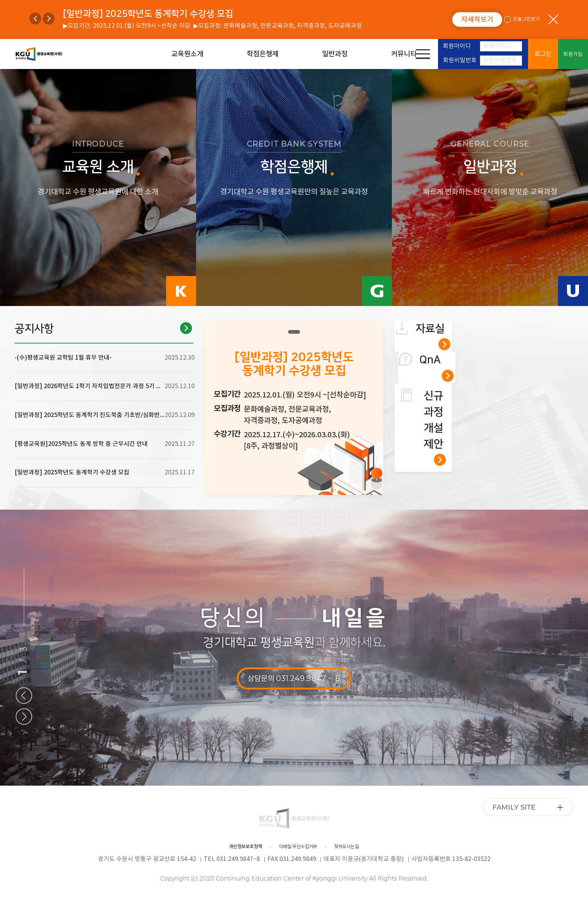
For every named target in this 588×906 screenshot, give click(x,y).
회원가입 (573, 54)
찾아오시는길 (369, 847)
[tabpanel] (294, 408)
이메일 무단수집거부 (301, 847)
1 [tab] (294, 332)
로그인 (543, 54)
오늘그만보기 (523, 19)
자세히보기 (477, 20)
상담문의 (294, 678)
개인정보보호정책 (226, 847)
